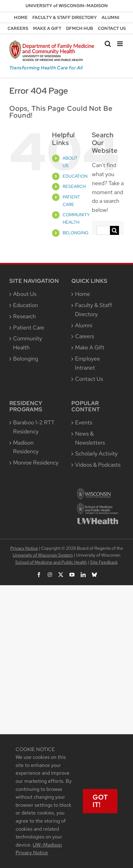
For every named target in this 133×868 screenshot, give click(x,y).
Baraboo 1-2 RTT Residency (34, 427)
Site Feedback (104, 562)
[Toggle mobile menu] (120, 44)
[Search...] (103, 230)
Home (83, 294)
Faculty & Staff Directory (94, 310)
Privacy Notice (24, 548)
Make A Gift (90, 347)
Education (26, 305)
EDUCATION (75, 176)
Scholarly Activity (96, 453)
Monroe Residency (36, 462)
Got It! (100, 801)
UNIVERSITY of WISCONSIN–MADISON (67, 6)
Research (24, 316)
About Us (25, 294)
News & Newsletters (90, 438)
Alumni (84, 325)
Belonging (26, 359)
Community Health (28, 343)
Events (84, 422)
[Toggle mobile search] (108, 44)
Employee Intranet (88, 363)
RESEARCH (74, 186)
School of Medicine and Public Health (51, 562)
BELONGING (76, 233)
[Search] (114, 230)
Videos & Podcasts (98, 465)
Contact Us (89, 379)
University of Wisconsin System (43, 555)
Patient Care (29, 327)
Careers (85, 336)
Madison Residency (26, 447)
